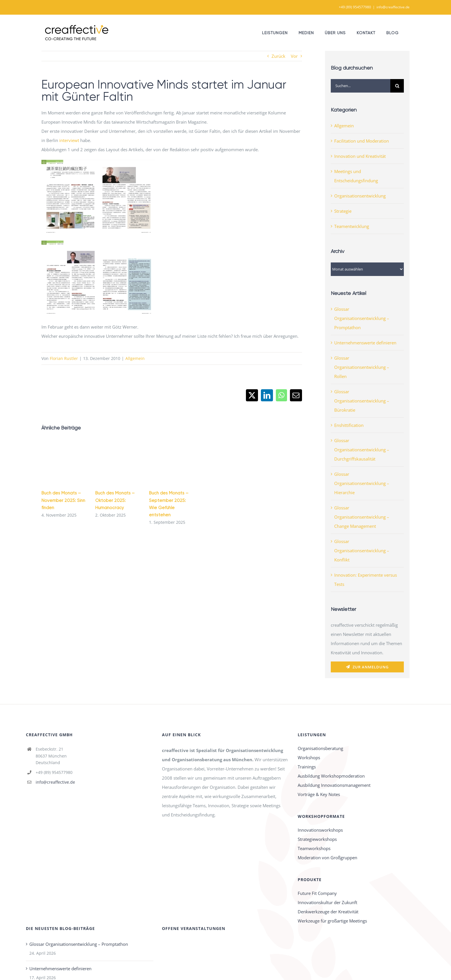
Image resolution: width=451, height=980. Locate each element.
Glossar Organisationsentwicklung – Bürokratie (362, 401)
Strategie (343, 211)
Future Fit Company (317, 893)
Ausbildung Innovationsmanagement (334, 785)
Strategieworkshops (317, 839)
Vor (294, 56)
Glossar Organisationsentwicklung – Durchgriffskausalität (362, 450)
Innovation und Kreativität (360, 156)
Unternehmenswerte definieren (365, 343)
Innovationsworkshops (320, 830)
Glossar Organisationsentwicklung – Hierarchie (362, 483)
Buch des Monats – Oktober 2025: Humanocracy (115, 500)
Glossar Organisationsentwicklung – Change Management (362, 517)
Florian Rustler (64, 358)
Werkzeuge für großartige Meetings (332, 921)
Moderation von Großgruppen (327, 858)
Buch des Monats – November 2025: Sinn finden (63, 500)
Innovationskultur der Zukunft (327, 902)
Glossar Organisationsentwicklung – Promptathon (362, 318)
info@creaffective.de (393, 7)
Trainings (307, 767)
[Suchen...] (361, 86)
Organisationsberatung (320, 748)
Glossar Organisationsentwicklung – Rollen (362, 367)
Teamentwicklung (352, 226)
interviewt (69, 140)
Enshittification (349, 425)
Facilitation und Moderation (362, 141)
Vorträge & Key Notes (319, 794)
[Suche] (397, 86)
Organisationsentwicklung (360, 196)
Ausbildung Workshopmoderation (331, 776)
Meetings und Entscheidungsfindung (356, 176)
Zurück (278, 56)
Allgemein (135, 358)
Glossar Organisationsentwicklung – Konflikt (362, 551)
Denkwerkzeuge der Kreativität (328, 912)
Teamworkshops (314, 848)
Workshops (309, 757)
